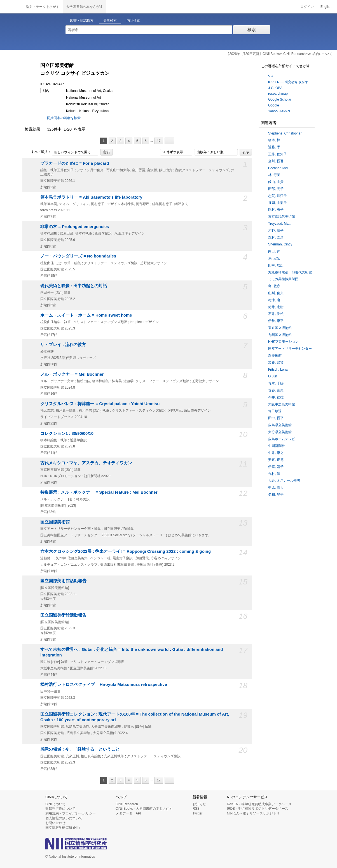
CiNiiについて (56, 804)
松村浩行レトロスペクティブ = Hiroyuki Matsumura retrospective (104, 684)
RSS (196, 809)
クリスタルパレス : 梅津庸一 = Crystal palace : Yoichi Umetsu (100, 404)
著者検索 (110, 20)
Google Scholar (280, 99)
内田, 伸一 (276, 251)
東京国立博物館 (280, 328)
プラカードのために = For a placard (75, 163)
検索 (252, 30)
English (326, 7)
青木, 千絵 (276, 383)
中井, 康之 (276, 453)
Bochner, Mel (278, 168)
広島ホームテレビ (282, 439)
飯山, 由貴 (276, 182)
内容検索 (133, 20)
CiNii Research (127, 804)
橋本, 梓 (274, 140)
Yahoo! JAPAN (279, 111)
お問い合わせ (55, 823)
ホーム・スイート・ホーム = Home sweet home (86, 315)
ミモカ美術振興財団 (283, 279)
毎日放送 (275, 411)
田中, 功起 (276, 265)
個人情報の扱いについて (64, 818)
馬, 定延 (274, 258)
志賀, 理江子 (278, 196)
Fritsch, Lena (278, 370)
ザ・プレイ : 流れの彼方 (63, 345)
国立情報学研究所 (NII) (63, 828)
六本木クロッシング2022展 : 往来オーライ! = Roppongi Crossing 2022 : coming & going (126, 551)
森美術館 (275, 356)
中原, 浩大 (276, 488)
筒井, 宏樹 (276, 307)
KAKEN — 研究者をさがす (288, 82)
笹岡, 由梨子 (278, 203)
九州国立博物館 (280, 335)
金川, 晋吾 (276, 161)
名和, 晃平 (276, 495)
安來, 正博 (276, 460)
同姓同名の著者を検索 (64, 118)
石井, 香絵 (276, 314)
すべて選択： (38, 152)
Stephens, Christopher (285, 133)
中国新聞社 (277, 446)
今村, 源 (274, 474)
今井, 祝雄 (276, 397)
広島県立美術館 (280, 425)
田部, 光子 (276, 189)
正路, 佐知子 (278, 154)
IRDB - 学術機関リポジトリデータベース (258, 809)
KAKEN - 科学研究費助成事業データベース (259, 804)
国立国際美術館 (55, 522)
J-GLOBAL (276, 88)
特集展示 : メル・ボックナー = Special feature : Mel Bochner (99, 492)
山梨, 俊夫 (276, 293)
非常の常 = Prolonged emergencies (75, 227)
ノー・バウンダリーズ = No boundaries (78, 256)
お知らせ (199, 804)
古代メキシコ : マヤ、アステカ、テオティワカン (86, 463)
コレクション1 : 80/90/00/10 (67, 433)
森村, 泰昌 (276, 238)
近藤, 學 (274, 147)
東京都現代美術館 (282, 217)
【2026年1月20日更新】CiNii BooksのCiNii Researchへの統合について (279, 54)
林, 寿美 (274, 175)
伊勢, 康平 (276, 321)
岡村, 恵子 (276, 210)
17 (159, 141)
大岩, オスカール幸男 (284, 481)
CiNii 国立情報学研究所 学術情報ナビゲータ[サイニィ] (11, 7)
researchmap (278, 94)
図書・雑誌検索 (82, 20)
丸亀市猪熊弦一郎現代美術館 (290, 272)
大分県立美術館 (280, 432)
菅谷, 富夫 (276, 390)
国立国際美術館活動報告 (63, 581)
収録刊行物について (60, 809)
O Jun (273, 376)
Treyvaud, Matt (279, 224)
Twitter (197, 813)
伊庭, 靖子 (276, 467)
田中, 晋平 (276, 418)
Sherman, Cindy (280, 244)
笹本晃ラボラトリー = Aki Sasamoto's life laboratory (91, 197)
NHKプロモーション (283, 342)
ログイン (307, 7)
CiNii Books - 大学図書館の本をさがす (144, 809)
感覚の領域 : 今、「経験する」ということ (80, 749)
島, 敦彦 (274, 286)
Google (274, 105)
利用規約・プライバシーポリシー (71, 813)
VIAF (272, 76)
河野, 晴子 (276, 231)
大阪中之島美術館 (282, 404)
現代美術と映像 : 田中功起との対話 (74, 286)
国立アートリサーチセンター (290, 349)
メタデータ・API (128, 813)
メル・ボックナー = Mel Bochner (72, 374)
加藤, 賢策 (276, 363)
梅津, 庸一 (276, 300)
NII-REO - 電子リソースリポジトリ (253, 813)
